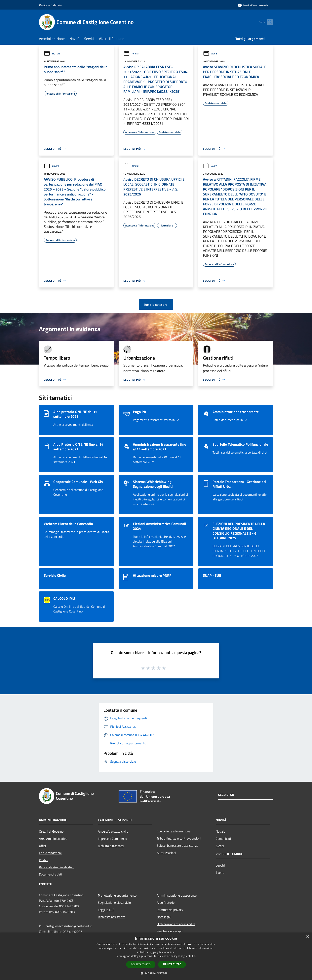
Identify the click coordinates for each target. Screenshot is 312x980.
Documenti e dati (51, 874)
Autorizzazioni (166, 853)
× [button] (308, 937)
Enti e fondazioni (50, 853)
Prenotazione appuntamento (117, 895)
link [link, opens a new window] (194, 956)
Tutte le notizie (156, 305)
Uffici (42, 846)
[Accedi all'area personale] (253, 5)
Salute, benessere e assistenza (177, 846)
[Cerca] (268, 22)
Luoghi (220, 865)
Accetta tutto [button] (141, 964)
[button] (156, 973)
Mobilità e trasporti (111, 846)
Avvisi (131, 54)
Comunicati (223, 839)
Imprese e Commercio (112, 839)
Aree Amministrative (53, 839)
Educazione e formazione (174, 831)
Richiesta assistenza (112, 917)
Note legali (164, 917)
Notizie (52, 54)
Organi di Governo (51, 831)
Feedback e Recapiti (170, 931)
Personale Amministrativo (57, 867)
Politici (44, 860)
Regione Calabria (50, 5)
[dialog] (156, 956)
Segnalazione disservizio (114, 903)
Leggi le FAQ (106, 910)
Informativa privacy (170, 910)
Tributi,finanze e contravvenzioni (179, 838)
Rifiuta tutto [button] (172, 964)
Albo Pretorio (166, 903)
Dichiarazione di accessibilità (176, 924)
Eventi (220, 873)
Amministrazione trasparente (177, 895)
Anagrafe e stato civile (113, 831)
